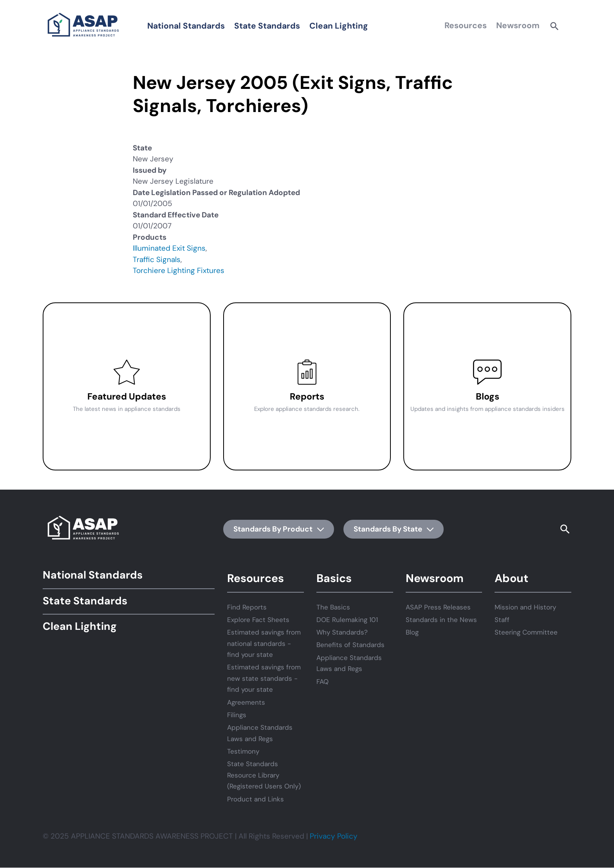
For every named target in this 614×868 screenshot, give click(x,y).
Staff (502, 620)
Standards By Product (279, 529)
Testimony (243, 751)
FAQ (322, 682)
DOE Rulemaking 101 (347, 620)
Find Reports (247, 607)
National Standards (186, 26)
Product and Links (256, 799)
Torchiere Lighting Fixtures (179, 270)
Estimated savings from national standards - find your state (264, 643)
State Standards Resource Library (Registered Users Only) (264, 775)
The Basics (333, 607)
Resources (466, 25)
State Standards (267, 26)
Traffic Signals (157, 259)
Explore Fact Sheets (258, 620)
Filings (237, 715)
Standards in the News (441, 620)
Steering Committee (526, 632)
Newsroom (518, 25)
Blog (412, 632)
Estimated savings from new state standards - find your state (264, 678)
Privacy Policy (334, 836)
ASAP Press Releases (438, 607)
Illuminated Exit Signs (169, 248)
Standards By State (394, 529)
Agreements (246, 702)
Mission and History (525, 607)
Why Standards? (342, 632)
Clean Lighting (339, 26)
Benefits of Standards (350, 645)
